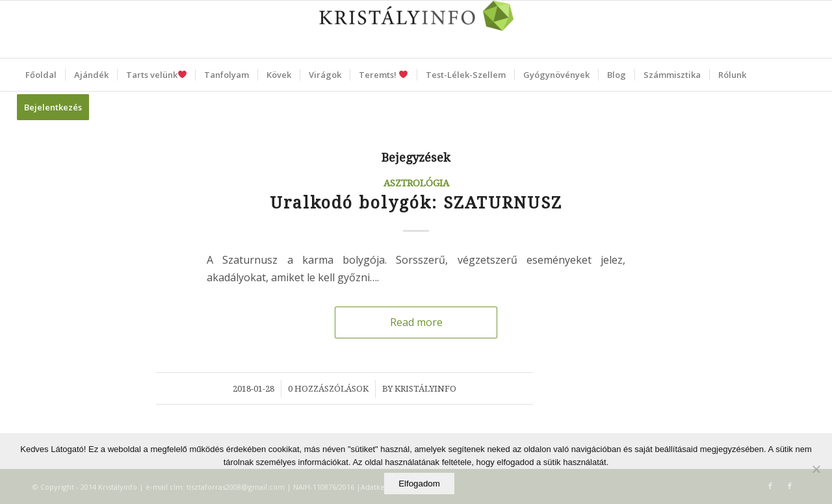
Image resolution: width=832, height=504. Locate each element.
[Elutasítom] (816, 469)
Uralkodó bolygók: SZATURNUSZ (416, 203)
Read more (416, 322)
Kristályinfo (425, 389)
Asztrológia (416, 183)
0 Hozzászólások (328, 389)
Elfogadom (419, 484)
